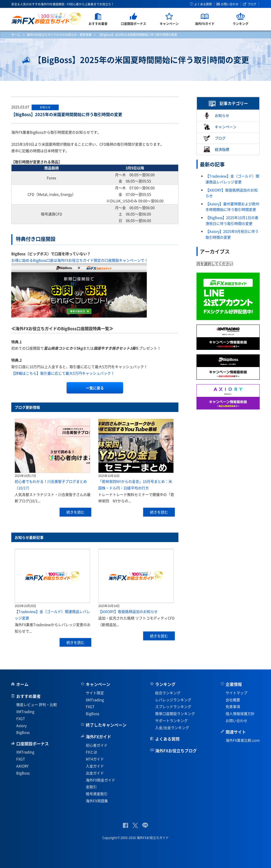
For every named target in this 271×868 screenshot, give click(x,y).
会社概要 (233, 700)
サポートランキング (171, 721)
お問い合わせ (230, 4)
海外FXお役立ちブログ (176, 751)
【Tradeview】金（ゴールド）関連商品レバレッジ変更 (232, 179)
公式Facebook (125, 825)
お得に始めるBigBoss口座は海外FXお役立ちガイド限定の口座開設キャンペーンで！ (80, 260)
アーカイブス (215, 251)
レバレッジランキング (173, 700)
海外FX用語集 (97, 801)
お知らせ (216, 116)
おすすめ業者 (28, 696)
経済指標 (216, 149)
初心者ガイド (97, 745)
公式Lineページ (145, 825)
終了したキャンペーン (106, 725)
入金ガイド (95, 766)
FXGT (21, 718)
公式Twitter (135, 825)
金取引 (91, 787)
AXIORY (22, 766)
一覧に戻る (95, 388)
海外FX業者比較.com (243, 740)
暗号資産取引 (97, 794)
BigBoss (23, 732)
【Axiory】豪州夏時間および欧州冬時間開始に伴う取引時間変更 (232, 207)
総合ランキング (168, 693)
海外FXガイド (98, 737)
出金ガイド (95, 773)
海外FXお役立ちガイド (46, 18)
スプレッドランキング (173, 707)
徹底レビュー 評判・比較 (37, 704)
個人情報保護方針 (240, 714)
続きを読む (75, 512)
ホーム (16, 34)
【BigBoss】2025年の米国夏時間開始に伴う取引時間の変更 (67, 114)
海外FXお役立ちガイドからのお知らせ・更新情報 (59, 34)
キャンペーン (220, 127)
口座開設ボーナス (33, 744)
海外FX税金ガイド (100, 780)
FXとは (91, 752)
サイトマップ (236, 693)
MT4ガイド (95, 759)
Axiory (21, 725)
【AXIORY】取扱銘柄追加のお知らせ (128, 611)
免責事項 (233, 707)
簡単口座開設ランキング (175, 714)
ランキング (165, 684)
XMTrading (25, 711)
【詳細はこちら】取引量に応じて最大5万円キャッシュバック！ (63, 373)
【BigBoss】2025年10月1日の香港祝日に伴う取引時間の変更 (232, 220)
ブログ (252, 4)
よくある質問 (203, 4)
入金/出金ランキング (172, 728)
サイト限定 (95, 693)
